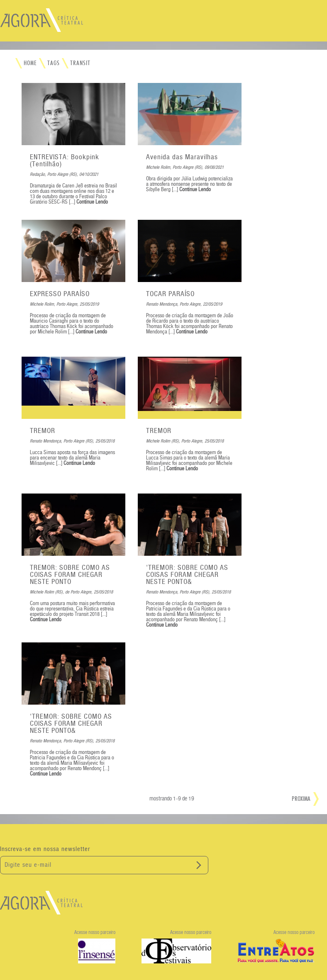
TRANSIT (80, 63)
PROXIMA (301, 799)
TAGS (54, 63)
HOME (30, 63)
